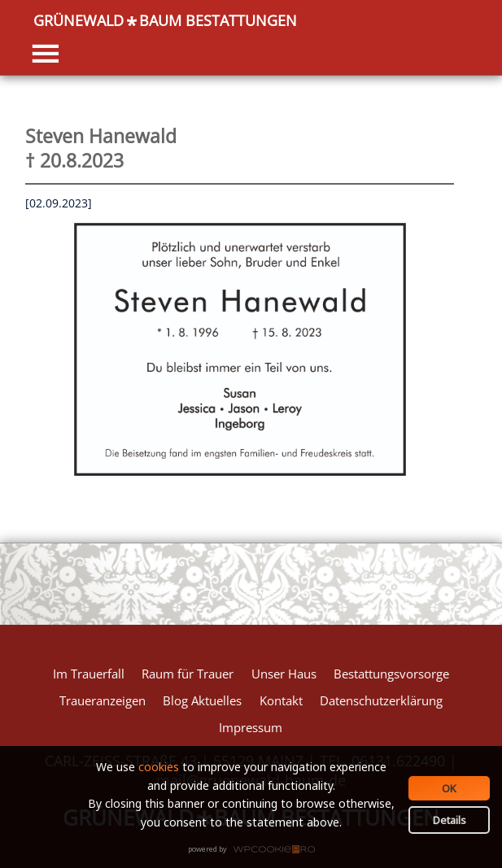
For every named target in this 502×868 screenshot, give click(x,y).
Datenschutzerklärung (381, 700)
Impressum (251, 727)
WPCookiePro (256, 850)
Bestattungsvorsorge (391, 674)
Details (450, 820)
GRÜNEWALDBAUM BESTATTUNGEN (165, 21)
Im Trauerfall (89, 674)
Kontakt (281, 700)
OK (449, 788)
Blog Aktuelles (202, 700)
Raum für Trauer (188, 674)
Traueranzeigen (103, 700)
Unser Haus (284, 674)
